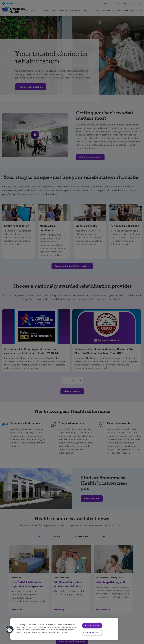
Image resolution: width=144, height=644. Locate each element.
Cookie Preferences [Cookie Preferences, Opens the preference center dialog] (92, 632)
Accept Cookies (92, 625)
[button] (10, 630)
